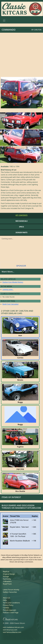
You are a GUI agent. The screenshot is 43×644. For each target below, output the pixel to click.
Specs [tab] (22, 227)
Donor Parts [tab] (21, 232)
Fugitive (20, 447)
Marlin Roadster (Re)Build (20, 541)
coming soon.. (8, 289)
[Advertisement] (21, 54)
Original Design (9, 574)
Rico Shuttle (20, 491)
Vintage (6, 576)
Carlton (38, 30)
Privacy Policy (8, 605)
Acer (20, 336)
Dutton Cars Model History (13, 282)
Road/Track (7, 584)
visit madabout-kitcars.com (13, 627)
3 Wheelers (7, 581)
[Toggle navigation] (4, 21)
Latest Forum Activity (11, 590)
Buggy (20, 402)
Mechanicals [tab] (21, 221)
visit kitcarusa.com (10, 630)
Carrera (20, 358)
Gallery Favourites (10, 592)
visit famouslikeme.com (12, 632)
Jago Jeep (20, 469)
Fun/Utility (7, 579)
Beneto (20, 380)
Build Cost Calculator (11, 304)
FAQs (5, 600)
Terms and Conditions (11, 603)
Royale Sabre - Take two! (19, 527)
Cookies (6, 608)
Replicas (6, 572)
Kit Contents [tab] (21, 215)
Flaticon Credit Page (11, 613)
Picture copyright (10, 610)
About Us (6, 598)
